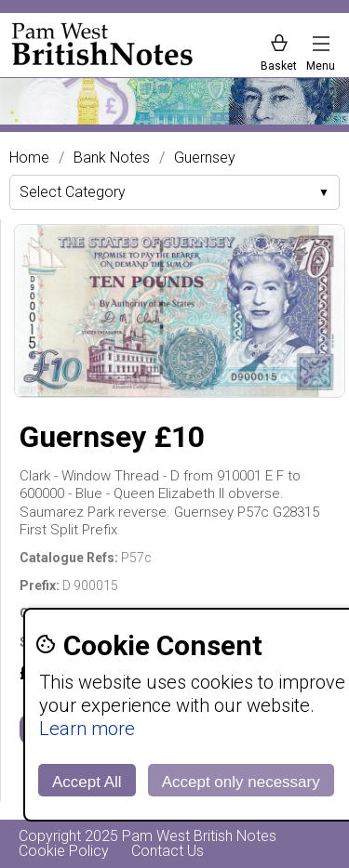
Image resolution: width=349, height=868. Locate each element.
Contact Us (168, 851)
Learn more (87, 729)
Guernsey (205, 158)
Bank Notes (112, 158)
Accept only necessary (241, 782)
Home (29, 158)
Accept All (87, 782)
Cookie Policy (64, 851)
